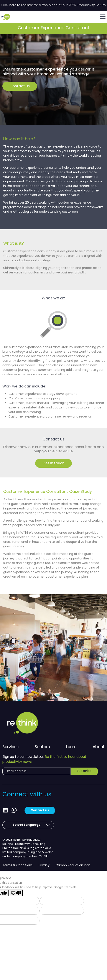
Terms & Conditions (17, 865)
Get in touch (53, 463)
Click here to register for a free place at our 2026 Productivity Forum (53, 5)
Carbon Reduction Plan (73, 865)
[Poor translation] (16, 893)
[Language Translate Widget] (24, 825)
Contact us (20, 86)
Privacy (44, 865)
